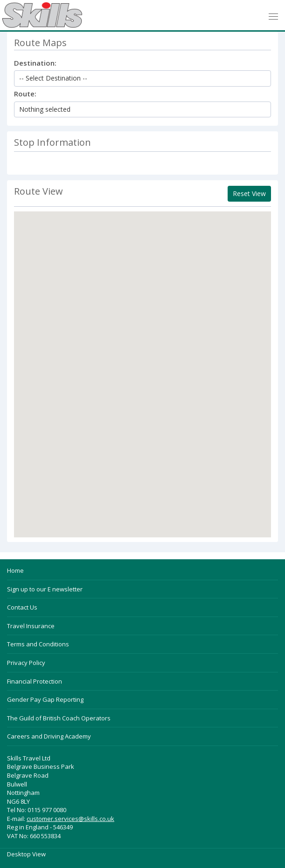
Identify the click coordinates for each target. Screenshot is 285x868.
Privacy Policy (26, 663)
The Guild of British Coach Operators (59, 718)
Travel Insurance (31, 626)
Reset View (249, 193)
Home (15, 570)
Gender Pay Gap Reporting (45, 699)
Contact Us (22, 607)
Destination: (35, 63)
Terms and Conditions (38, 644)
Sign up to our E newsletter (45, 589)
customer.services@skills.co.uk (70, 819)
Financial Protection (35, 681)
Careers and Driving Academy (49, 736)
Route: (25, 94)
